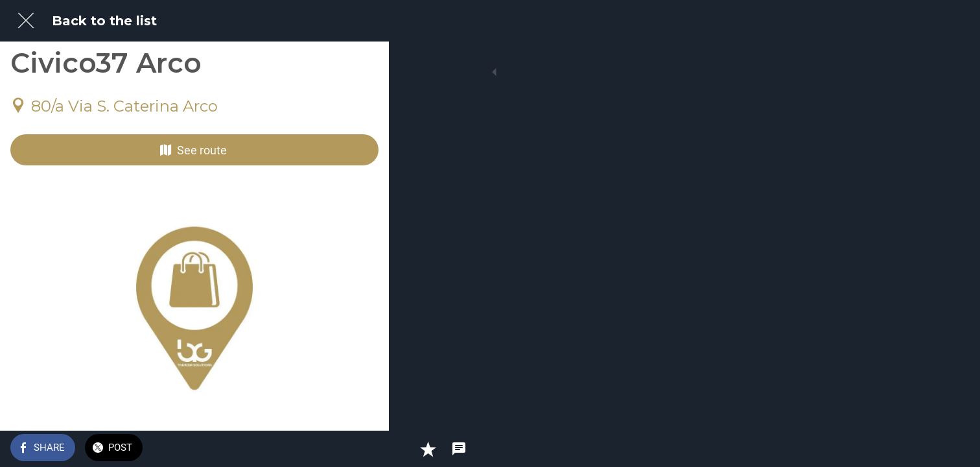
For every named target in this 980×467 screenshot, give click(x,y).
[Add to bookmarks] (332, 449)
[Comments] (363, 449)
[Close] (26, 21)
